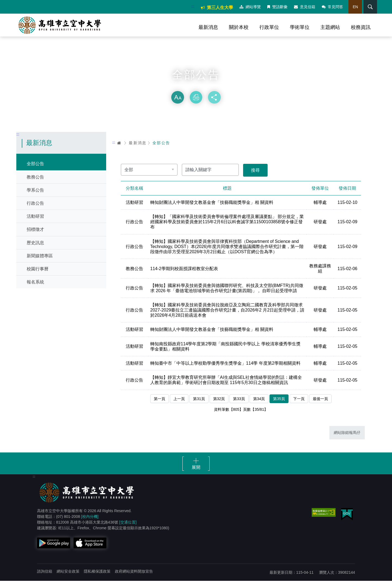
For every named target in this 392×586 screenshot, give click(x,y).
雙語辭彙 (276, 7)
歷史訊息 (35, 247)
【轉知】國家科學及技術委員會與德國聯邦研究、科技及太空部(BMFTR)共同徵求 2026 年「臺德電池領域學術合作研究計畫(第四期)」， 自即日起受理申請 (227, 293)
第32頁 (219, 403)
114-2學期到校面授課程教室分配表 (185, 273)
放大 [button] (177, 102)
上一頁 (179, 403)
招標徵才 (35, 234)
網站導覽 (249, 7)
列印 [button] (196, 102)
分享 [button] (215, 102)
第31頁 (199, 403)
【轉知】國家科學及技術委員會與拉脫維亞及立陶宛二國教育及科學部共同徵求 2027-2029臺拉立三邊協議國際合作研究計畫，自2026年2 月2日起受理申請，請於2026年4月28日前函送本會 (227, 315)
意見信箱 (303, 7)
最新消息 (208, 27)
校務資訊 (361, 27)
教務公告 (35, 181)
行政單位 (269, 27)
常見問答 (331, 7)
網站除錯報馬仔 (347, 438)
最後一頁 (320, 403)
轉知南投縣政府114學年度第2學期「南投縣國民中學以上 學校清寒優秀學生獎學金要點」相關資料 (226, 351)
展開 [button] (196, 472)
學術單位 (300, 27)
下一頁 (299, 403)
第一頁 (160, 403)
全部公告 (35, 168)
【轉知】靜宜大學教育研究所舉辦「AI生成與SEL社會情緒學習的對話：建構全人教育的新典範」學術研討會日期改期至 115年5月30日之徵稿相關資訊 (227, 385)
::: (191, 6)
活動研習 (35, 221)
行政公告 (35, 208)
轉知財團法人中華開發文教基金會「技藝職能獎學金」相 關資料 (212, 207)
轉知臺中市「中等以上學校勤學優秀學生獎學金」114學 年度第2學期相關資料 (226, 368)
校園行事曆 (38, 273)
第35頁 (279, 403)
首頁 (119, 147)
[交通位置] (128, 527)
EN (353, 7)
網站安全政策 (68, 576)
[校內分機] (90, 522)
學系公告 (35, 194)
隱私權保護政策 (97, 576)
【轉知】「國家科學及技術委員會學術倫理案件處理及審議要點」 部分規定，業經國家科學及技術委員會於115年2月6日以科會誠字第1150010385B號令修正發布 (227, 227)
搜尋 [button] (367, 7)
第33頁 (239, 403)
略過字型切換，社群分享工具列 (196, 90)
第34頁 (259, 403)
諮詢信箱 (45, 576)
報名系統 (35, 286)
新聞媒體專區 (40, 260)
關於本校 (239, 27)
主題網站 (330, 27)
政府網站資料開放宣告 (134, 576)
